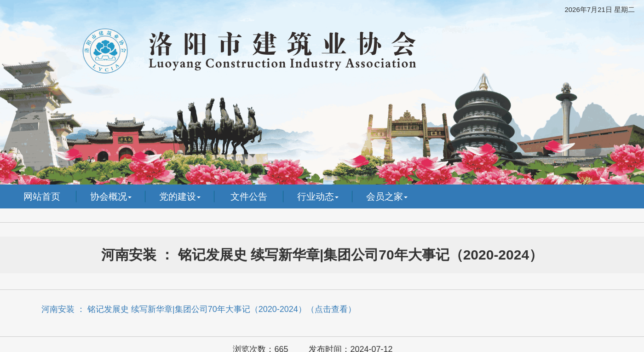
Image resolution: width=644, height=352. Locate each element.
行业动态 (318, 196)
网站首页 (42, 196)
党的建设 (180, 196)
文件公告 (249, 196)
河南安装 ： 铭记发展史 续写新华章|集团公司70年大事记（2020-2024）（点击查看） (199, 309)
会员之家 (387, 196)
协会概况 (111, 196)
